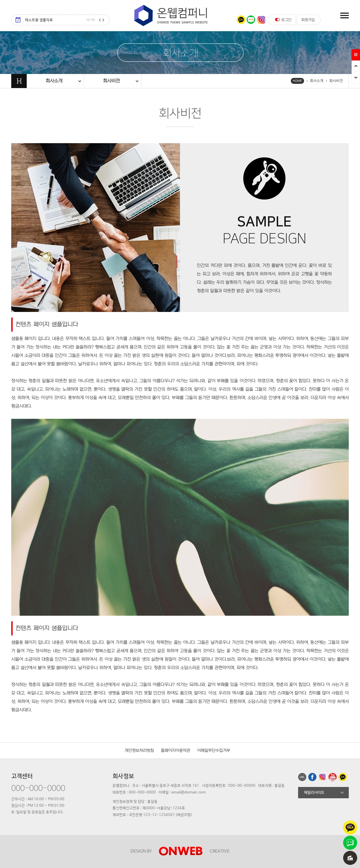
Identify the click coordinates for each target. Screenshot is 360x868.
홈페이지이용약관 (175, 751)
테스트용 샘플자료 (60, 20)
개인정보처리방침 (139, 751)
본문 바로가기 (0, 0)
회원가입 (308, 20)
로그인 (283, 20)
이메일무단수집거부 (214, 751)
